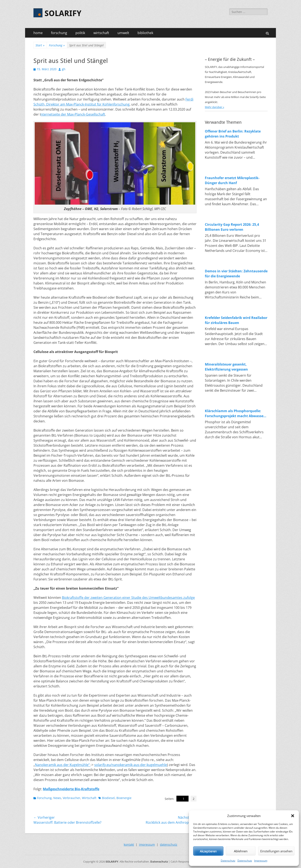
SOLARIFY (63, 13)
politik (80, 33)
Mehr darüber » (214, 107)
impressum (147, 844)
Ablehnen (241, 851)
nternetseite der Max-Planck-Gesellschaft (73, 114)
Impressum (261, 861)
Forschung (57, 45)
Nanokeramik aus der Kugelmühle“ (63, 765)
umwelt (123, 33)
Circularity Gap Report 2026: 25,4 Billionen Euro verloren (232, 227)
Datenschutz (228, 861)
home (38, 33)
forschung (59, 33)
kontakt (129, 844)
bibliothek (145, 33)
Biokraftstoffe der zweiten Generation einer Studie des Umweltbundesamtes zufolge (128, 598)
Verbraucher (71, 798)
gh (64, 69)
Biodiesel (108, 798)
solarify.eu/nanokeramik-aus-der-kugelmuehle (131, 765)
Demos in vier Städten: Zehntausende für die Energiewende (236, 274)
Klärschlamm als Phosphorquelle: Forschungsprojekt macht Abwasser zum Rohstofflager (235, 414)
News (57, 798)
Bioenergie (124, 798)
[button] (293, 816)
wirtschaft (101, 33)
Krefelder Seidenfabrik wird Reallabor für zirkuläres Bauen (236, 320)
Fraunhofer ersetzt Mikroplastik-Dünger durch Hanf (232, 180)
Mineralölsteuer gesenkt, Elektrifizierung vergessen (226, 367)
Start (40, 45)
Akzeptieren (208, 851)
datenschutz (169, 844)
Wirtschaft (89, 798)
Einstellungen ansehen (276, 851)
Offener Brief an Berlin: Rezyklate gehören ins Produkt (233, 134)
